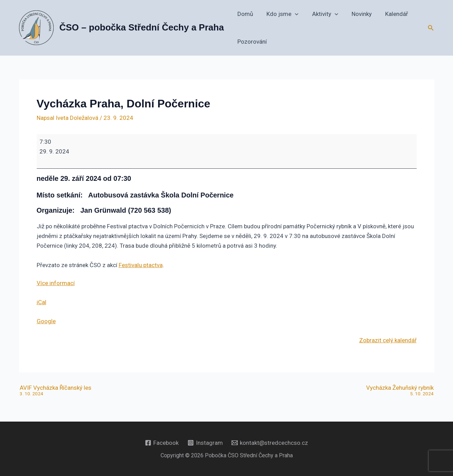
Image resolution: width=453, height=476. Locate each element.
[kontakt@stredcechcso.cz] (270, 443)
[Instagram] (205, 443)
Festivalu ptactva (141, 265)
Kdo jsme (280, 14)
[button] (292, 14)
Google (46, 321)
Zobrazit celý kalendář (388, 340)
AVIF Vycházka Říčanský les (56, 391)
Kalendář (389, 14)
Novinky (355, 14)
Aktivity (321, 14)
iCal (42, 302)
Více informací (56, 283)
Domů (244, 14)
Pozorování (251, 42)
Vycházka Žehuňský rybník (400, 391)
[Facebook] (162, 443)
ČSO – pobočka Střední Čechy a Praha (142, 27)
